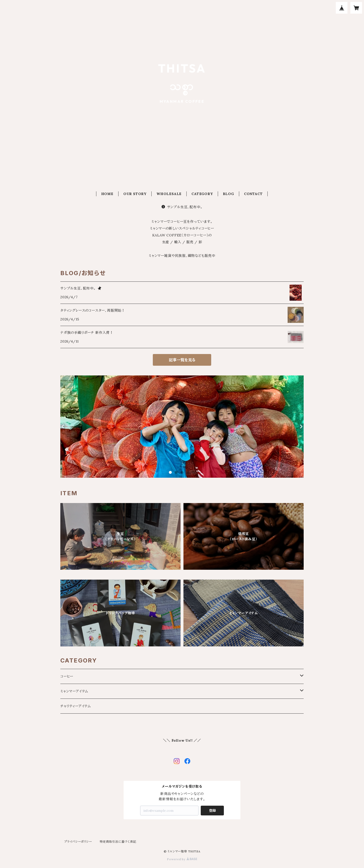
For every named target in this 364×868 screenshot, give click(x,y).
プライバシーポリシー (78, 842)
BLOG (228, 194)
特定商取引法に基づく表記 (118, 842)
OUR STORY (135, 194)
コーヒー (67, 676)
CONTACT (253, 194)
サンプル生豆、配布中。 (182, 207)
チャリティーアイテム (76, 706)
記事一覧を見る (182, 360)
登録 (212, 811)
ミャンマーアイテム (74, 691)
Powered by (182, 859)
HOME (107, 194)
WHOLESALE (169, 194)
